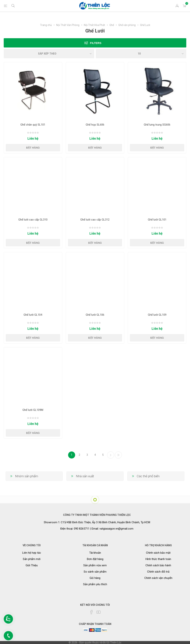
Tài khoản (95, 553)
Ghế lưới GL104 (33, 315)
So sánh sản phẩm (95, 572)
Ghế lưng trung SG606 (157, 125)
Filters (96, 43)
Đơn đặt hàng (95, 559)
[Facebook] (91, 612)
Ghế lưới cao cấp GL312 (95, 220)
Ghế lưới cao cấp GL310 (33, 220)
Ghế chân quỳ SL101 (33, 125)
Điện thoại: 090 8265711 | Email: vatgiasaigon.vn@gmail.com (97, 529)
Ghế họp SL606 (95, 125)
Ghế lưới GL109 (157, 315)
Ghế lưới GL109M (33, 410)
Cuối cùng (118, 455)
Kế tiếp (111, 455)
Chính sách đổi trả (158, 572)
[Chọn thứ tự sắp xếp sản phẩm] (49, 54)
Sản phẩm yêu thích (95, 584)
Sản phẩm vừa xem (95, 565)
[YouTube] (99, 612)
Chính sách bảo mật (158, 553)
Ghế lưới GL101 (157, 220)
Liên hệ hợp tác (32, 553)
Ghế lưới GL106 (95, 315)
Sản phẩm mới (32, 559)
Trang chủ (46, 25)
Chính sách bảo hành (158, 565)
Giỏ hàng (95, 578)
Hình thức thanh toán (158, 559)
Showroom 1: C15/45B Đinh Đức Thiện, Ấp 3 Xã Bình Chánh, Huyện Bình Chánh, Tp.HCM (97, 522)
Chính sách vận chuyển (158, 578)
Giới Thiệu (32, 565)
